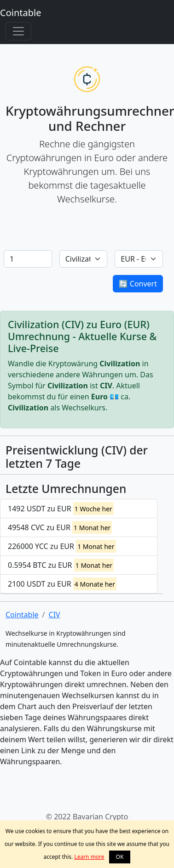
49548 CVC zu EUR (60, 527)
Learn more (89, 857)
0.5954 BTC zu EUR (61, 565)
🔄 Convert (138, 284)
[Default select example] (84, 259)
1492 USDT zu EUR (61, 509)
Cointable (20, 13)
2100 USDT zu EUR (62, 584)
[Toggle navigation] (18, 31)
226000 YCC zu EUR (62, 546)
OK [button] (120, 857)
